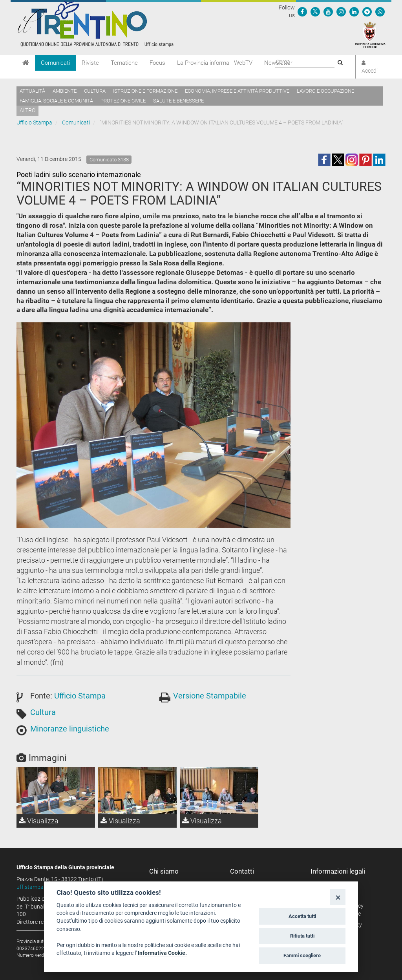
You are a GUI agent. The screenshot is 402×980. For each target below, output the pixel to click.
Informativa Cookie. (162, 953)
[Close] (338, 897)
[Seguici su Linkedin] (354, 11)
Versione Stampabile (210, 696)
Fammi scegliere (302, 955)
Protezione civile (123, 101)
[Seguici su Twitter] (315, 11)
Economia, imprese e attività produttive (237, 91)
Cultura (95, 91)
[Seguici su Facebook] (302, 11)
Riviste (90, 63)
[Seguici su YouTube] (328, 11)
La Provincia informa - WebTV (215, 63)
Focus (157, 63)
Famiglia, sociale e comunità (56, 101)
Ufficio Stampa (34, 122)
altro (27, 110)
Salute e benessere (178, 101)
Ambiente (65, 91)
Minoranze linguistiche (70, 729)
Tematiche (124, 63)
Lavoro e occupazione (325, 91)
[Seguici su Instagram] (341, 11)
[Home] (26, 63)
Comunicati (55, 63)
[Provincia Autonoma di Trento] (370, 35)
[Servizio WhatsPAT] (380, 11)
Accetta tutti (302, 916)
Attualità (32, 91)
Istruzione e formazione (145, 91)
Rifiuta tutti (302, 936)
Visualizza (39, 821)
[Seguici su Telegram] (367, 11)
